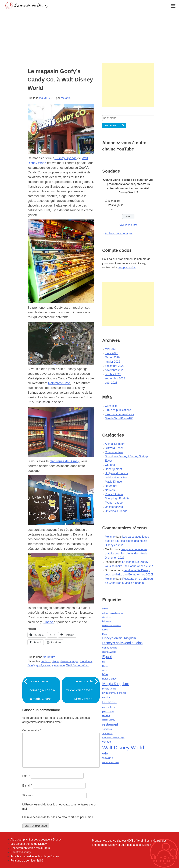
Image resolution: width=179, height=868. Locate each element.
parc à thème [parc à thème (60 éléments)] (109, 707)
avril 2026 (111, 349)
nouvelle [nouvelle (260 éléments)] (109, 702)
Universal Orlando (116, 511)
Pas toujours (116, 205)
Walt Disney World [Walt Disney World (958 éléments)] (123, 748)
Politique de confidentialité (27, 861)
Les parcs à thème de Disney (29, 844)
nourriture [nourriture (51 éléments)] (107, 697)
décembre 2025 (115, 366)
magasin (59, 665)
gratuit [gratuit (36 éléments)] (105, 670)
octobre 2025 (113, 374)
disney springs (69, 661)
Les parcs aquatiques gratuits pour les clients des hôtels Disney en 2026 (127, 541)
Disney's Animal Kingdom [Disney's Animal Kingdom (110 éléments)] (119, 638)
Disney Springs (66, 158)
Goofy (31, 665)
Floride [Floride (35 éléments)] (105, 666)
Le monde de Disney (32, 5)
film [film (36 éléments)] (104, 662)
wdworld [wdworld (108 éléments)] (108, 758)
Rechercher (111, 125)
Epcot (108, 461)
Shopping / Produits (117, 498)
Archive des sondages (119, 233)
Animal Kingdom (115, 444)
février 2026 (112, 357)
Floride (49, 622)
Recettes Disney (21, 852)
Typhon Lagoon (114, 503)
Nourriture (49, 657)
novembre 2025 (115, 370)
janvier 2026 (112, 362)
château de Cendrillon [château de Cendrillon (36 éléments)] (111, 626)
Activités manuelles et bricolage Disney (35, 856)
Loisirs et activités (116, 477)
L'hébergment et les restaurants (30, 848)
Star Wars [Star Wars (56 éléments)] (107, 733)
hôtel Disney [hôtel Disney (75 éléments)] (109, 679)
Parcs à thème (114, 494)
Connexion (112, 406)
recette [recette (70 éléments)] (106, 715)
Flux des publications (118, 410)
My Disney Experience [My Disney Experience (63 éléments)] (114, 693)
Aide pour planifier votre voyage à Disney (36, 840)
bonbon (45, 661)
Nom (26, 776)
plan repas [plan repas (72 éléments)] (108, 711)
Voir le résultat (128, 225)
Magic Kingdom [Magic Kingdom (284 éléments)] (116, 684)
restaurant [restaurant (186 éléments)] (110, 724)
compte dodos (127, 267)
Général (110, 465)
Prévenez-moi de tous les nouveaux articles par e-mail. (59, 817)
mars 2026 (112, 353)
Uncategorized (114, 507)
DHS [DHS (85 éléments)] (105, 629)
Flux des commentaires (119, 414)
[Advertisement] (89, 36)
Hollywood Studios (116, 473)
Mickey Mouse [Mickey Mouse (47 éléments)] (109, 689)
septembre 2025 (115, 378)
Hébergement (113, 469)
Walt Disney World (78, 665)
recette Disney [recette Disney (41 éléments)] (109, 720)
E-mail (27, 786)
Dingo (55, 661)
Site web (28, 795)
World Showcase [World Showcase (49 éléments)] (110, 763)
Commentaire (32, 730)
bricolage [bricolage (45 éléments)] (107, 621)
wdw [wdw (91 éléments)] (105, 754)
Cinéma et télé (114, 452)
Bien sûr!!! (114, 201)
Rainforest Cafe (59, 383)
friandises (86, 661)
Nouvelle (110, 490)
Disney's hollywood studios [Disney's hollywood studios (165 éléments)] (122, 643)
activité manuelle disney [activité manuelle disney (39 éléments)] (113, 613)
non (110, 209)
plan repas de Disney (64, 461)
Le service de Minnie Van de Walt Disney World (79, 690)
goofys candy (44, 665)
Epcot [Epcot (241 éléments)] (107, 657)
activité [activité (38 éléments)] (105, 609)
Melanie (66, 98)
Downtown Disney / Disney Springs (127, 456)
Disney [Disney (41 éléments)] (105, 634)
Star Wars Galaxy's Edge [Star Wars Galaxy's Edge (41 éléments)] (113, 738)
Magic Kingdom (114, 482)
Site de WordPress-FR (119, 418)
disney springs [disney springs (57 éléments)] (110, 648)
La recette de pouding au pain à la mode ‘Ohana (42, 690)
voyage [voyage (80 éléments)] (107, 742)
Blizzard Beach (114, 448)
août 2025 (111, 383)
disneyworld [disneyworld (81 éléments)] (109, 652)
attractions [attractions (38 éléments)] (107, 617)
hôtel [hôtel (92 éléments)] (105, 674)
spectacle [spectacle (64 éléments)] (107, 729)
